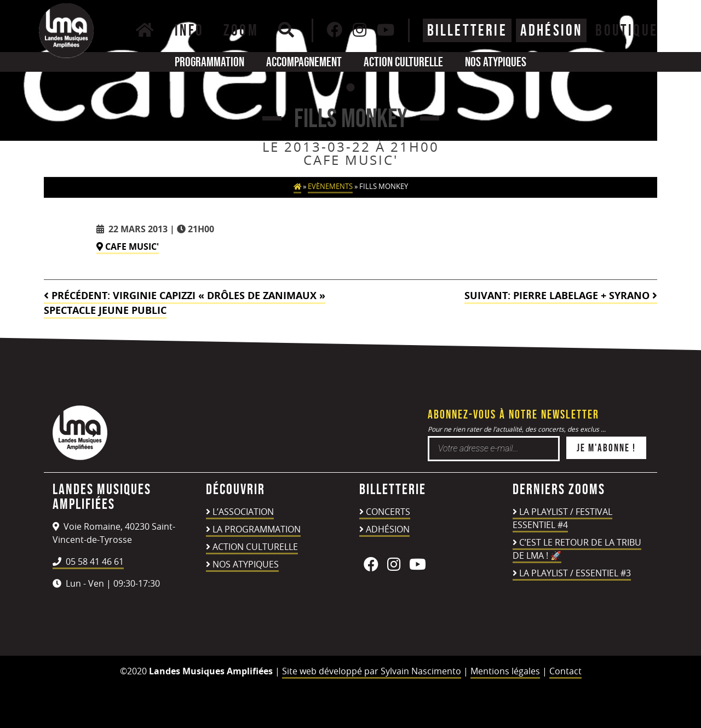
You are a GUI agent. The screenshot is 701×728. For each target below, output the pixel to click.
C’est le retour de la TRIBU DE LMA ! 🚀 (577, 549)
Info (189, 30)
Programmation (209, 62)
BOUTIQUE (627, 30)
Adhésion (388, 529)
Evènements (330, 187)
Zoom (241, 30)
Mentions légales (505, 671)
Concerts (388, 512)
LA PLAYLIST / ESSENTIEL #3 (575, 573)
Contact (565, 671)
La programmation (257, 529)
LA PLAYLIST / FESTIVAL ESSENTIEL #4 (562, 518)
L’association (243, 512)
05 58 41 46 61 (88, 561)
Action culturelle (403, 62)
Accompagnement (304, 62)
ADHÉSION (551, 30)
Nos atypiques (496, 62)
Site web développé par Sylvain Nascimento (372, 671)
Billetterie (467, 30)
